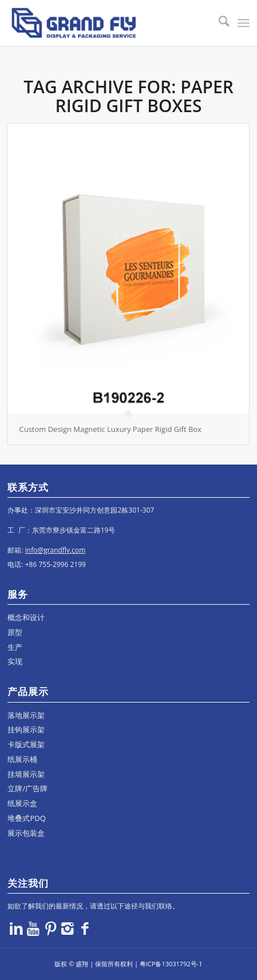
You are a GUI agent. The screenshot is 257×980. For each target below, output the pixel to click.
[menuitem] (218, 23)
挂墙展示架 (26, 774)
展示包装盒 (26, 833)
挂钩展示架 (26, 729)
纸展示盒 (22, 803)
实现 (15, 661)
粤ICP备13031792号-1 (171, 964)
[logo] (104, 23)
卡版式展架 (26, 744)
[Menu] (244, 23)
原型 (15, 632)
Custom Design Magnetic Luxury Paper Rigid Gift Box (110, 429)
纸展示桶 (22, 759)
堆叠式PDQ (26, 818)
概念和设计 (26, 617)
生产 (15, 647)
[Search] (218, 23)
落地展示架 (26, 715)
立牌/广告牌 (27, 788)
